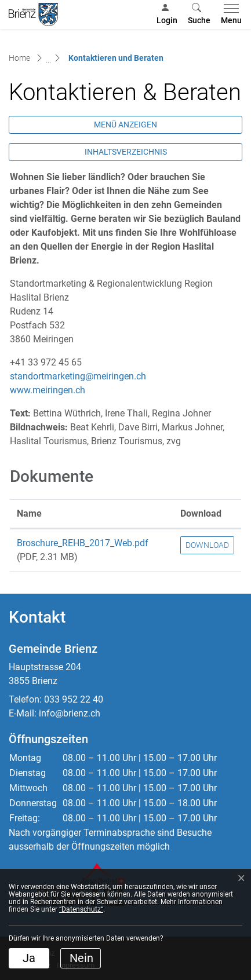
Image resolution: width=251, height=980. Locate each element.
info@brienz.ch (70, 713)
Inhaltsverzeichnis (126, 152)
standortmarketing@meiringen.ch (78, 376)
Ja (29, 958)
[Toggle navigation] (229, 14)
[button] (199, 14)
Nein (81, 958)
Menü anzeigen (126, 125)
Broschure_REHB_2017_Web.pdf (83, 543)
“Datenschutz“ (81, 909)
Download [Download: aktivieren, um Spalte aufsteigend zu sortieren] (201, 513)
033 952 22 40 (74, 699)
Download (207, 545)
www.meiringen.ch (53, 390)
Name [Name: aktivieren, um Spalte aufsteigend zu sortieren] (29, 513)
